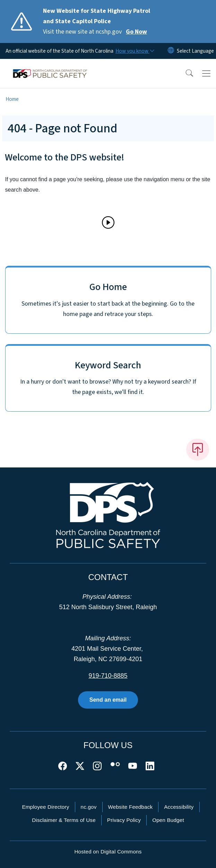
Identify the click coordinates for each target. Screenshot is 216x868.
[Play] (108, 222)
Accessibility (179, 807)
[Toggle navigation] (206, 73)
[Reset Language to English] (171, 51)
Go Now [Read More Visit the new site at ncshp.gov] (136, 32)
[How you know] (135, 51)
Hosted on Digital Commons (108, 852)
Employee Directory (45, 807)
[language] (195, 51)
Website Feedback (131, 807)
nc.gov (89, 807)
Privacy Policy (124, 820)
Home (12, 99)
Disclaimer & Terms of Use (64, 820)
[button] (185, 73)
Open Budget (168, 820)
